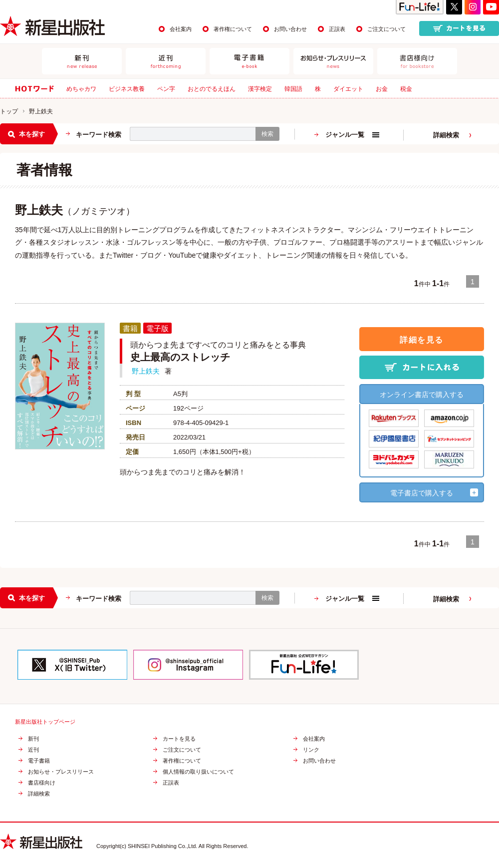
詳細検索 (446, 135)
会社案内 (181, 29)
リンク (311, 750)
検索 (267, 134)
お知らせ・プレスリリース (61, 772)
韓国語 (293, 89)
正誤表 (337, 29)
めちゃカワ (81, 89)
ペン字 (166, 89)
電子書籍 (39, 761)
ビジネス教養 (127, 89)
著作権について (233, 29)
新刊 (33, 739)
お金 (382, 89)
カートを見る (179, 739)
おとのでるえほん (212, 89)
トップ (9, 111)
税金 (406, 89)
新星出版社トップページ (45, 722)
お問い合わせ (290, 29)
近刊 (33, 750)
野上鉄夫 (146, 371)
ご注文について (386, 29)
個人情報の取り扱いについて (198, 772)
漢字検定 (260, 89)
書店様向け (42, 783)
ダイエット (348, 89)
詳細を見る (422, 340)
